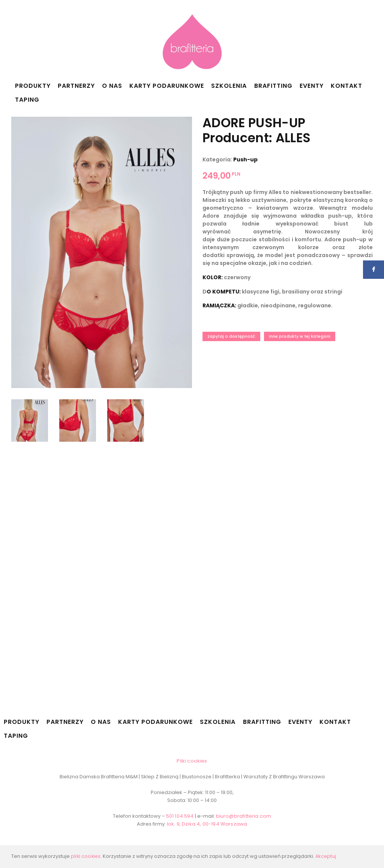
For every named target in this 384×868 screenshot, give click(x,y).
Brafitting (273, 86)
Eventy (312, 86)
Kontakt (346, 86)
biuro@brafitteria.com (243, 816)
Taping (27, 100)
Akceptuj (326, 856)
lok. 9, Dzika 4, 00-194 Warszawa (207, 824)
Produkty (33, 86)
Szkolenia (229, 86)
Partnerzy (76, 86)
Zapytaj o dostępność (231, 336)
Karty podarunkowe (167, 86)
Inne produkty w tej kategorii (300, 336)
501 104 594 (181, 816)
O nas (112, 86)
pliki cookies (86, 856)
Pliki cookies (192, 761)
